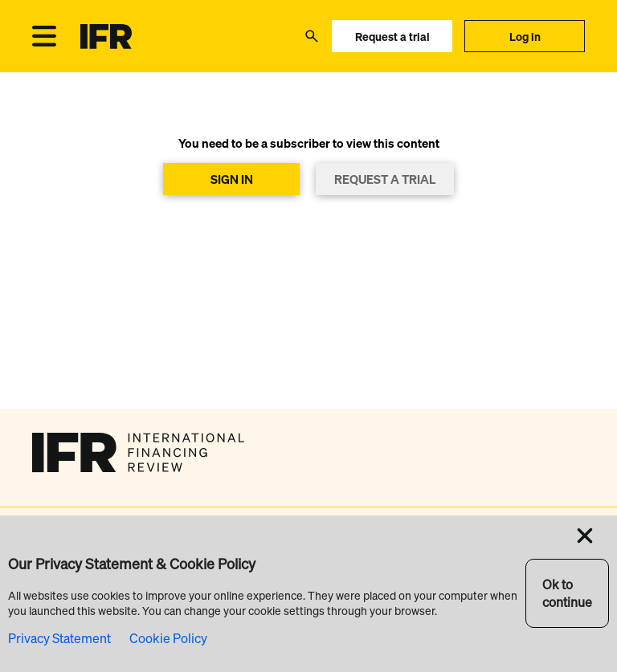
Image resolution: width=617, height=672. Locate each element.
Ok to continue (567, 593)
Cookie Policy (168, 638)
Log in (525, 37)
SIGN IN (232, 179)
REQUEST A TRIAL (385, 179)
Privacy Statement (59, 638)
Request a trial (392, 37)
